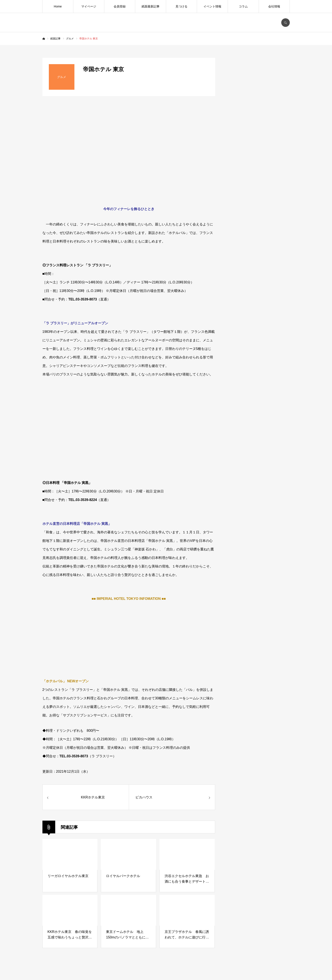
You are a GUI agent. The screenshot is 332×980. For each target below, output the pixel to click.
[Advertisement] (258, 391)
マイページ (89, 6)
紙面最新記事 (151, 6)
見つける (181, 6)
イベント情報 (212, 6)
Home (58, 6)
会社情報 (274, 6)
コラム (243, 6)
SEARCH (286, 23)
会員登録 (120, 6)
